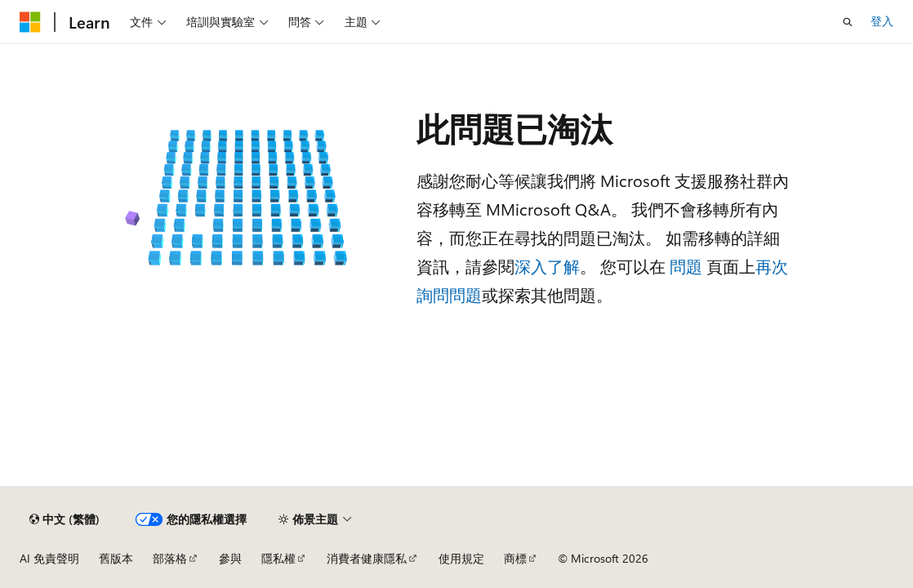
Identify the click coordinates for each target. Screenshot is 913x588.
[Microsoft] (30, 22)
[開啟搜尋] (848, 22)
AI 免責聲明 (49, 558)
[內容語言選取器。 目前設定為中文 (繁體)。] (65, 519)
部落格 (170, 558)
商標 (515, 558)
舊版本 (116, 558)
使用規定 (461, 558)
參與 (230, 558)
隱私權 (278, 558)
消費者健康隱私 (367, 558)
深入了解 (547, 266)
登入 (882, 21)
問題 (686, 266)
